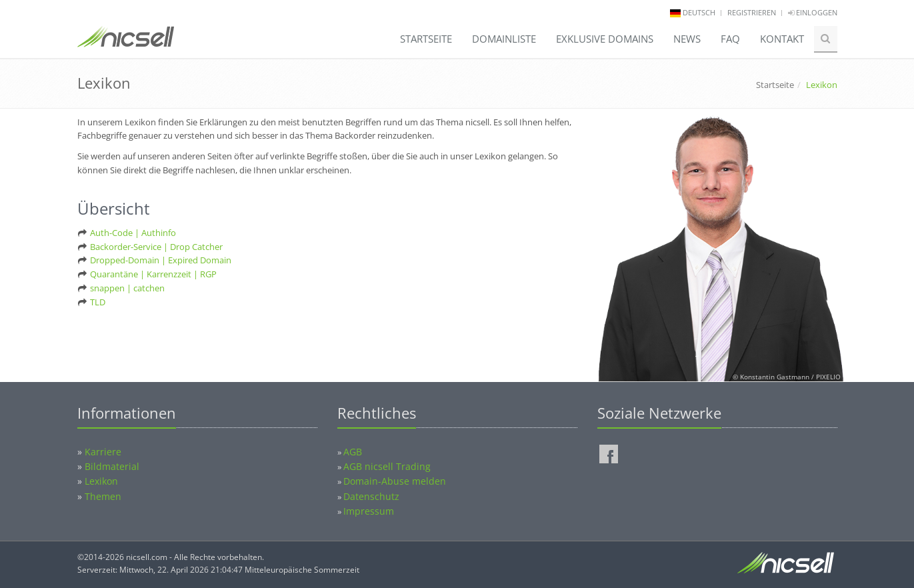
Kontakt (782, 39)
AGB (353, 452)
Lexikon (101, 481)
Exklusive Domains (605, 39)
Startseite (426, 39)
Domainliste (504, 39)
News (687, 39)
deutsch (699, 12)
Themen (103, 496)
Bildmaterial (112, 466)
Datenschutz (371, 496)
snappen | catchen (127, 288)
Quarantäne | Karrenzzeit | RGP (153, 274)
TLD (98, 302)
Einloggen (813, 12)
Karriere (103, 452)
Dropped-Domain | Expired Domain (161, 260)
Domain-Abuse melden (395, 481)
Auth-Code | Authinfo (133, 233)
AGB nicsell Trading (387, 466)
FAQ (730, 39)
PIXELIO (828, 377)
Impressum (369, 511)
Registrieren (752, 12)
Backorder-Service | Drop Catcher (156, 247)
